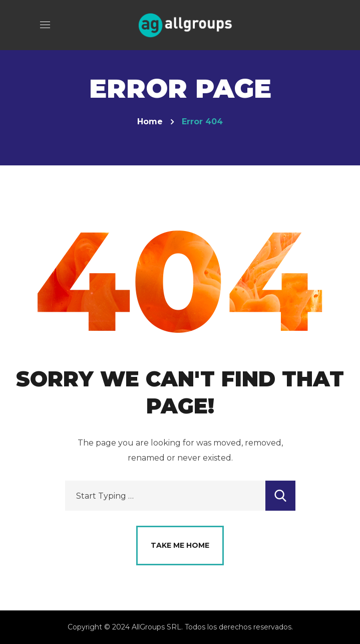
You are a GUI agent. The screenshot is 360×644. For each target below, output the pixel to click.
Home (150, 122)
